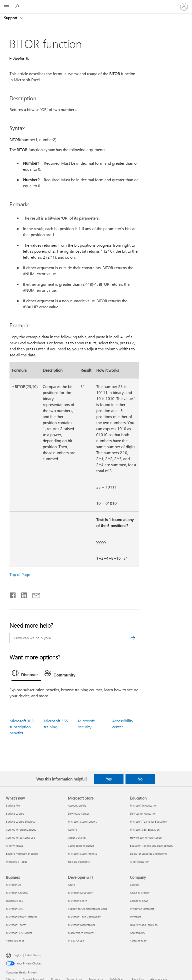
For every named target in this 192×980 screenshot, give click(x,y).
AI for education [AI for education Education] (140, 862)
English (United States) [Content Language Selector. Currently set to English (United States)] (27, 955)
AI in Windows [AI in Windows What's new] (15, 846)
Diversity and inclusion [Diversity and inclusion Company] (144, 925)
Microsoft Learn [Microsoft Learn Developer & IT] (77, 901)
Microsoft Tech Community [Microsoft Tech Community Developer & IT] (84, 917)
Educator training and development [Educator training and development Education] (151, 846)
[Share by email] (34, 594)
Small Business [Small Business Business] (15, 941)
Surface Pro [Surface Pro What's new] (13, 805)
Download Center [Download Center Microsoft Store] (79, 813)
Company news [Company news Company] (139, 901)
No (140, 779)
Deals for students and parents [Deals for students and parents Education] (149, 854)
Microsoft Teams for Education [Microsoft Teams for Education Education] (148, 821)
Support (11, 18)
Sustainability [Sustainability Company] (138, 941)
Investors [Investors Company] (135, 917)
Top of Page (20, 574)
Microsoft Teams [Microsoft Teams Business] (16, 925)
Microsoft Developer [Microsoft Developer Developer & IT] (80, 893)
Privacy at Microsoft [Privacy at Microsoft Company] (142, 909)
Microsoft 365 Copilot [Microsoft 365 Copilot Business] (19, 933)
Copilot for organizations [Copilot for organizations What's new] (21, 829)
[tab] (26, 674)
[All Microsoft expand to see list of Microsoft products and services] (6, 7)
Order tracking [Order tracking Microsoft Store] (77, 838)
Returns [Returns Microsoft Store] (73, 829)
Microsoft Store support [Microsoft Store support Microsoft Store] (82, 821)
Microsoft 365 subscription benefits (22, 727)
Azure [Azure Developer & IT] (71, 885)
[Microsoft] (96, 4)
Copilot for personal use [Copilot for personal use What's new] (20, 838)
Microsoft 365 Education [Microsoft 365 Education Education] (145, 829)
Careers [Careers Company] (135, 885)
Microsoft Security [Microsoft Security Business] (17, 893)
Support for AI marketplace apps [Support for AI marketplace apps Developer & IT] (87, 909)
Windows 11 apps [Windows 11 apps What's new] (17, 862)
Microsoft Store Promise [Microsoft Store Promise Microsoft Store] (83, 854)
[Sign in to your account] (184, 7)
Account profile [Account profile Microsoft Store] (77, 805)
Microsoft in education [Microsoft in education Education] (144, 805)
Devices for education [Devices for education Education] (143, 813)
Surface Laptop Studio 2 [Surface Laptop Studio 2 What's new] (20, 821)
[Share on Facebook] (13, 594)
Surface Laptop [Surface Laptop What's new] (15, 813)
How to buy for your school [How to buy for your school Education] (146, 838)
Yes (109, 779)
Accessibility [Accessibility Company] (137, 933)
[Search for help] (17, 7)
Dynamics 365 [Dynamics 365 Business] (14, 901)
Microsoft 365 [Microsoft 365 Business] (14, 909)
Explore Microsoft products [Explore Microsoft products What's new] (22, 854)
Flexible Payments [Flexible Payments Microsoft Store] (79, 862)
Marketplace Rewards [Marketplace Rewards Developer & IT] (81, 933)
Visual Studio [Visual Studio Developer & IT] (76, 941)
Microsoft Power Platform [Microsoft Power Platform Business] (21, 917)
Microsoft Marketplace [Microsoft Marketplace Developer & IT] (82, 925)
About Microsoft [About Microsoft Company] (140, 893)
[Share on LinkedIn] (22, 594)
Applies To (21, 58)
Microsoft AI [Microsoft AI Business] (13, 885)
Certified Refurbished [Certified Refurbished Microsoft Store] (81, 846)
